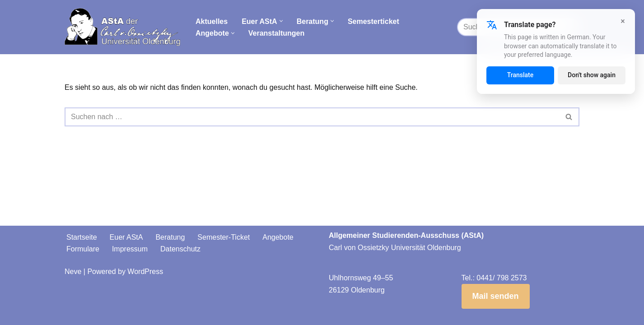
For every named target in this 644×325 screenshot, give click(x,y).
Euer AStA (126, 237)
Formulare (83, 249)
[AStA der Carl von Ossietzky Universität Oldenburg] (122, 27)
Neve (73, 272)
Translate (520, 75)
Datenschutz (180, 249)
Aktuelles (212, 21)
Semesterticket (373, 21)
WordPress (145, 272)
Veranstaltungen (276, 33)
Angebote (278, 237)
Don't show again (592, 75)
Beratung (170, 237)
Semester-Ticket (224, 237)
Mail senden (496, 296)
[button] (281, 21)
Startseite (82, 237)
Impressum (130, 249)
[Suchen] (312, 117)
